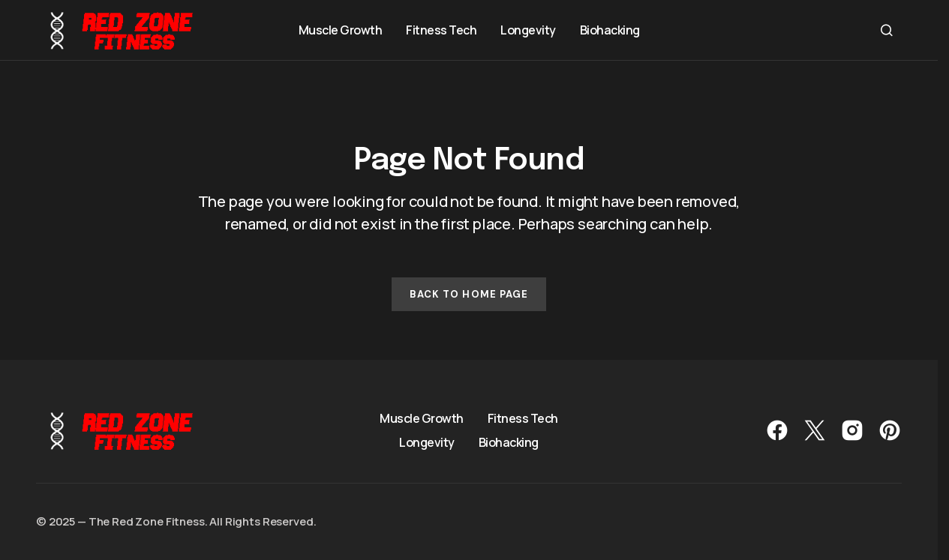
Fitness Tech (523, 418)
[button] (887, 30)
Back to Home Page (469, 294)
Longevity (427, 442)
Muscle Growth (422, 418)
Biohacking (509, 442)
